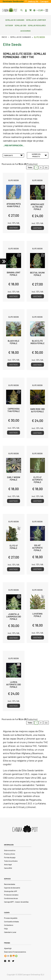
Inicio (4, 37)
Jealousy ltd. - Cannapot (38, 1)
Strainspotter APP (11, 891)
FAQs (6, 929)
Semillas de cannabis (15, 20)
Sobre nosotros (10, 850)
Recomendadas (10, 884)
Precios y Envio (10, 854)
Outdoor (9, 25)
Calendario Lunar (10, 932)
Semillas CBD (20, 25)
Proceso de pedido (11, 918)
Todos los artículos (11, 861)
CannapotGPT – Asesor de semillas (16, 902)
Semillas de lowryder (36, 20)
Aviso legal (8, 864)
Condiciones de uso (11, 898)
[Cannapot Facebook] (9, 961)
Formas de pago (10, 857)
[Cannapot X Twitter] (13, 961)
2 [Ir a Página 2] (41, 167)
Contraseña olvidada (11, 922)
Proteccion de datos (11, 895)
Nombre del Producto (39, 155)
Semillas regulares (37, 25)
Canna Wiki (8, 868)
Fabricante (13, 155)
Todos (30, 167)
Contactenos (9, 925)
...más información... (14, 145)
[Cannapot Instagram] (5, 961)
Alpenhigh (8, 948)
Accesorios (26, 31)
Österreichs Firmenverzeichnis (15, 952)
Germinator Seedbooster (14, 1)
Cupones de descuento (12, 888)
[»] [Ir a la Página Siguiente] (46, 167)
